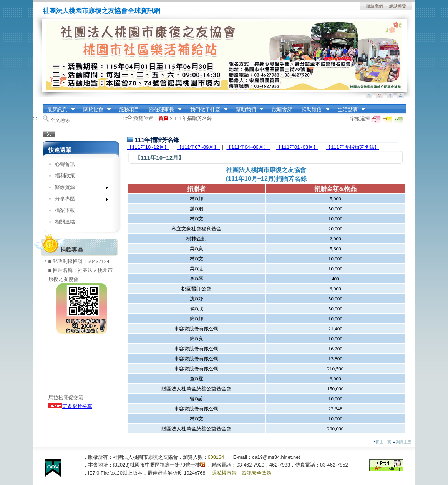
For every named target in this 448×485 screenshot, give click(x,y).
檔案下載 (65, 210)
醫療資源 (79, 189)
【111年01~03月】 (297, 147)
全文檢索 (60, 120)
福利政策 (65, 176)
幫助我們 (247, 110)
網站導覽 (398, 6)
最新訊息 (59, 110)
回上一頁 (382, 442)
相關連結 (65, 222)
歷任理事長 (163, 110)
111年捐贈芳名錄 (193, 118)
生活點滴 (349, 110)
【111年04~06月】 (248, 147)
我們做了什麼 (206, 110)
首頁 (163, 118)
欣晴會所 (282, 109)
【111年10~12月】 (148, 147)
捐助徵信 (313, 110)
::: (45, 107)
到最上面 (402, 442)
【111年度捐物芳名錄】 (352, 147)
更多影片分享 (70, 406)
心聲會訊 (65, 164)
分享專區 (79, 200)
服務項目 (129, 109)
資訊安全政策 (257, 473)
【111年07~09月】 (198, 147)
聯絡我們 (375, 6)
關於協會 (95, 110)
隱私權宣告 (224, 473)
